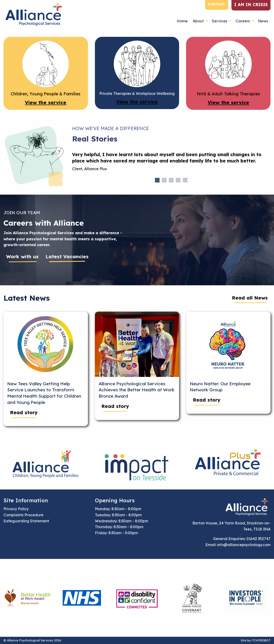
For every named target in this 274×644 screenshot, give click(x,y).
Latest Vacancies (67, 256)
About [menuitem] (198, 21)
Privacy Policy (16, 509)
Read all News (250, 298)
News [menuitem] (263, 21)
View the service (46, 102)
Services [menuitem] (220, 21)
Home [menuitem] (182, 21)
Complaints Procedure (23, 515)
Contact (217, 4)
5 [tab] (185, 180)
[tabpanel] (171, 164)
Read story (24, 412)
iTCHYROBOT (261, 640)
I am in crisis (251, 4)
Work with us (22, 256)
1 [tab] (157, 180)
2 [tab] (164, 180)
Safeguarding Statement (26, 521)
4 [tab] (178, 180)
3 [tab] (171, 180)
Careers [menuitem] (243, 21)
